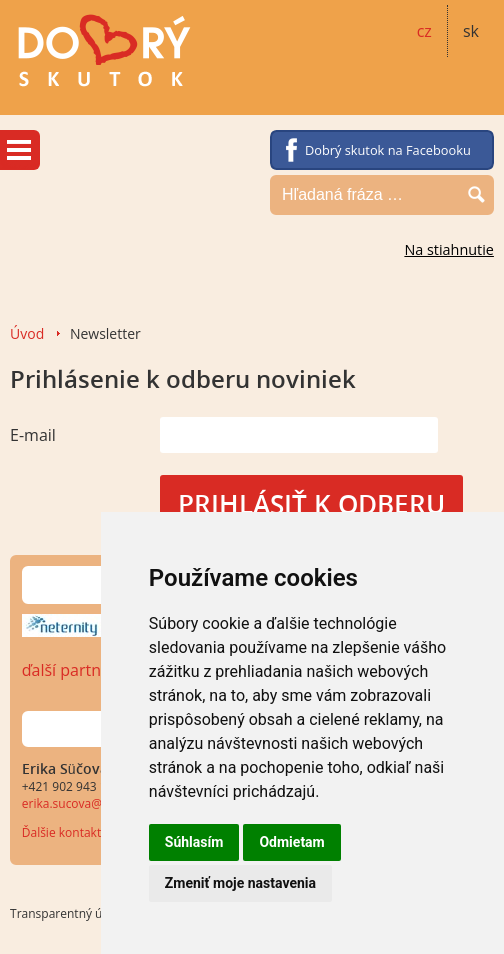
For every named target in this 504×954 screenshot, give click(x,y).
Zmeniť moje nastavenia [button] (240, 883)
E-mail (33, 435)
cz (424, 31)
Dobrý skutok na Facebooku (388, 150)
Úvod (27, 333)
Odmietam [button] (291, 842)
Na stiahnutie (449, 249)
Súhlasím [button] (194, 842)
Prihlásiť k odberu (311, 504)
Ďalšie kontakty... (69, 832)
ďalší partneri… (77, 670)
